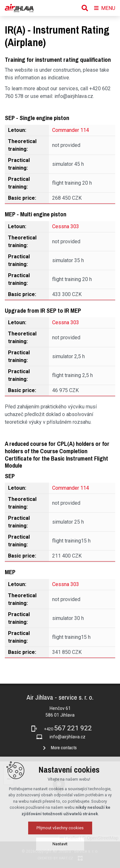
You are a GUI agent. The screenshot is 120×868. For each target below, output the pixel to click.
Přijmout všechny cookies (60, 828)
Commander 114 (71, 130)
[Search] (85, 8)
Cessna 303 (66, 226)
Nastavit (60, 844)
